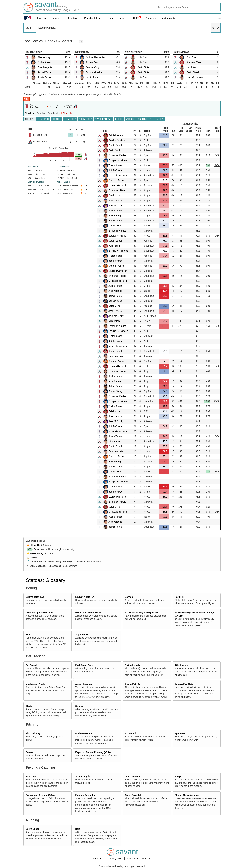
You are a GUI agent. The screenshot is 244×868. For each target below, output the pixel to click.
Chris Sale (191, 57)
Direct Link (30, 113)
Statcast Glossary (46, 580)
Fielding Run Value (85, 795)
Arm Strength (82, 776)
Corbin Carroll (115, 145)
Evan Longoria (45, 67)
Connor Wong (93, 67)
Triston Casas (45, 62)
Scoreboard (73, 18)
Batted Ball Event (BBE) (88, 612)
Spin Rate (180, 733)
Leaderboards (168, 18)
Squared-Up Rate (184, 684)
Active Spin (131, 733)
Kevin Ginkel (144, 67)
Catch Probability (134, 795)
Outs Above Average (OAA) (40, 795)
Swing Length (132, 665)
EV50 (28, 635)
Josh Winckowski (195, 77)
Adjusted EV (82, 635)
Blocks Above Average (187, 795)
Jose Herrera (115, 201)
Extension (31, 752)
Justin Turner (44, 77)
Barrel (37, 549)
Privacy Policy (116, 859)
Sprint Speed (33, 829)
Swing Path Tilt (133, 684)
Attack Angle (181, 665)
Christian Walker (117, 180)
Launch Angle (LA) (85, 597)
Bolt (77, 829)
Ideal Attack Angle (35, 684)
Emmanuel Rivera (117, 190)
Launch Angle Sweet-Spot (39, 612)
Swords (79, 706)
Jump (178, 776)
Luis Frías (142, 57)
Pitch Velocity (33, 733)
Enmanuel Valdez (95, 72)
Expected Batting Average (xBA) (142, 612)
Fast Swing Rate (84, 665)
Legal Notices (132, 859)
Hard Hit (36, 545)
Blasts (29, 706)
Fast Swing (37, 553)
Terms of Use (100, 859)
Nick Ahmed (115, 321)
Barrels (129, 597)
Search (111, 18)
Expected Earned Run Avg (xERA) (93, 752)
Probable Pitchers (93, 18)
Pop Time (31, 776)
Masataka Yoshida (118, 175)
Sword (35, 558)
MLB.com (146, 859)
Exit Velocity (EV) (35, 597)
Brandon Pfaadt (194, 62)
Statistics (151, 18)
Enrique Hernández (96, 57)
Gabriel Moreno (116, 135)
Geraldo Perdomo (117, 140)
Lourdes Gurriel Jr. (118, 185)
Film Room (159, 119)
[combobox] (188, 7)
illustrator (42, 18)
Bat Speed (31, 665)
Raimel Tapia (44, 72)
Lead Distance (133, 776)
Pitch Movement (84, 733)
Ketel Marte (114, 196)
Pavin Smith (115, 150)
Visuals (124, 18)
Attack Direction (84, 684)
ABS (137, 18)
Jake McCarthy (116, 206)
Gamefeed (57, 18)
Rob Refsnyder (116, 170)
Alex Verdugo (44, 57)
